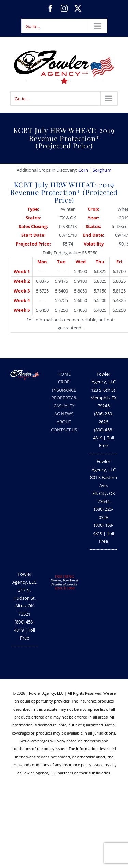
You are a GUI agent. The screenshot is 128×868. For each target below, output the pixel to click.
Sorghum (102, 170)
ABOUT (64, 422)
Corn (83, 170)
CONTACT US (64, 430)
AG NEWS (64, 414)
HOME (64, 374)
